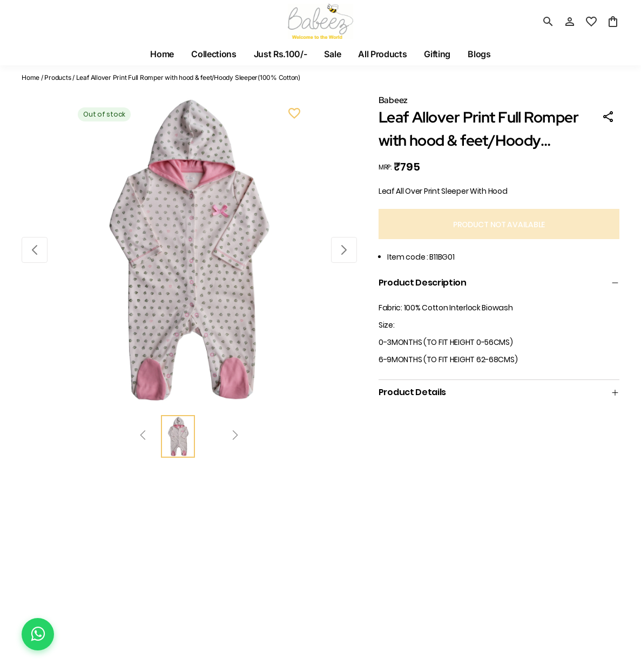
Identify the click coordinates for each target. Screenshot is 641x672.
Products (58, 77)
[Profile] (570, 22)
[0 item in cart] (613, 22)
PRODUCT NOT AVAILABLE (499, 225)
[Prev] (143, 437)
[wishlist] (591, 22)
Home (31, 77)
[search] (548, 22)
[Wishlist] (294, 115)
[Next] (235, 437)
